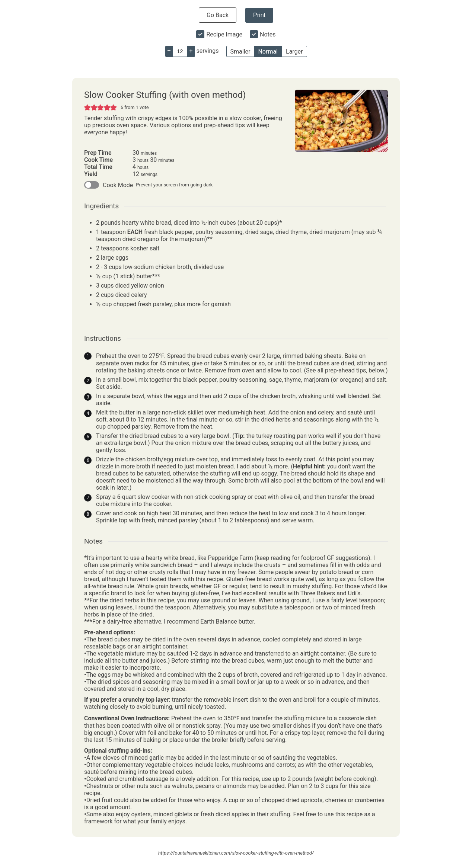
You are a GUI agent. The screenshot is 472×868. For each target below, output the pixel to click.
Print (259, 15)
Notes (268, 34)
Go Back (218, 15)
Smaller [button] (240, 52)
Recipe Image (224, 34)
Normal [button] (268, 52)
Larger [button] (294, 52)
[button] (87, 107)
